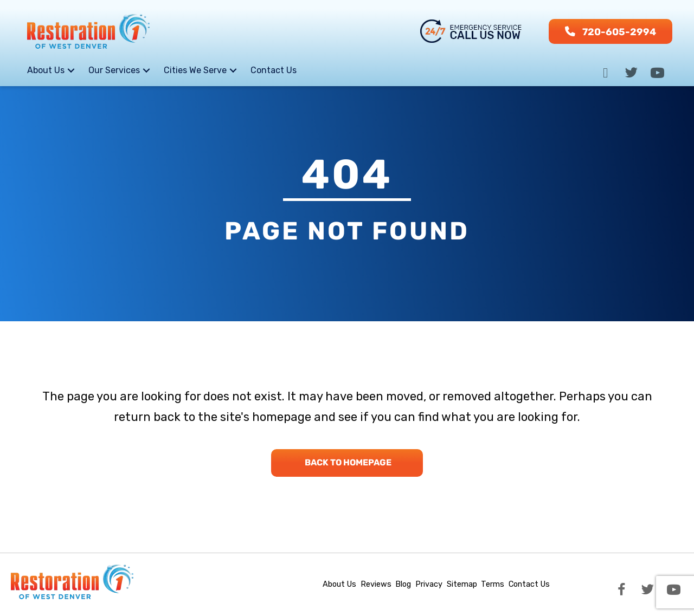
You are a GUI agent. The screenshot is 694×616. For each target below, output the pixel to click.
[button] (611, 31)
